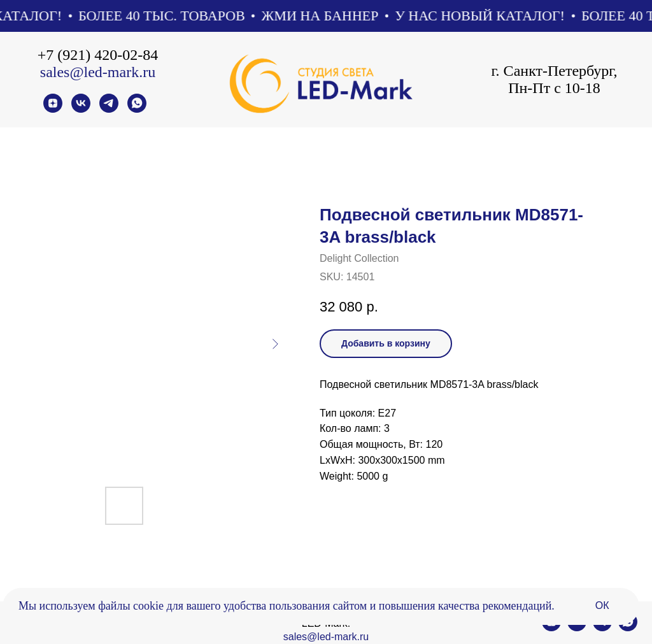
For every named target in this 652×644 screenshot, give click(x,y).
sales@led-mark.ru (98, 72)
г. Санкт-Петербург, (554, 71)
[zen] (53, 109)
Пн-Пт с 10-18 (554, 88)
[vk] (81, 109)
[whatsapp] (137, 109)
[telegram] (109, 109)
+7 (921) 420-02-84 (98, 55)
